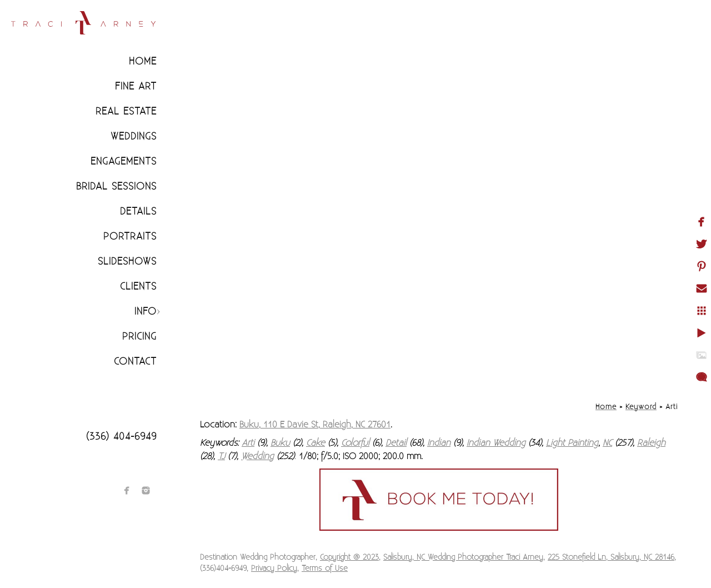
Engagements (124, 161)
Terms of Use (325, 569)
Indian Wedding (496, 443)
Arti (248, 443)
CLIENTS (138, 286)
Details (138, 211)
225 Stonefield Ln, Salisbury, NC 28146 (611, 557)
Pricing (139, 337)
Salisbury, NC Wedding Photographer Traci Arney (463, 557)
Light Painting (572, 443)
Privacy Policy (274, 569)
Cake (316, 443)
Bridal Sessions (116, 186)
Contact (135, 362)
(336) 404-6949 (121, 437)
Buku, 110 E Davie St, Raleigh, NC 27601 (315, 425)
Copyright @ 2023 (349, 557)
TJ (221, 456)
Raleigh (651, 443)
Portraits (130, 236)
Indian (439, 443)
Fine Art (136, 86)
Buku (280, 443)
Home (143, 61)
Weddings (134, 136)
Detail (396, 443)
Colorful (355, 443)
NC (607, 443)
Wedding (257, 456)
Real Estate (126, 111)
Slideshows (127, 261)
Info (146, 312)
